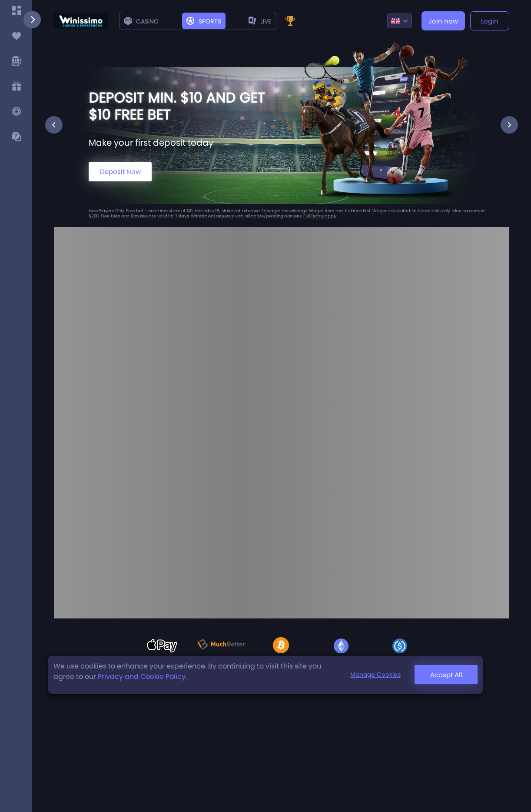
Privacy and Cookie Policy (142, 677)
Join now (443, 21)
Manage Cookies (375, 675)
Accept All (446, 675)
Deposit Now (120, 172)
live (260, 21)
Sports (204, 21)
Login (490, 21)
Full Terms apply (320, 216)
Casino (141, 21)
